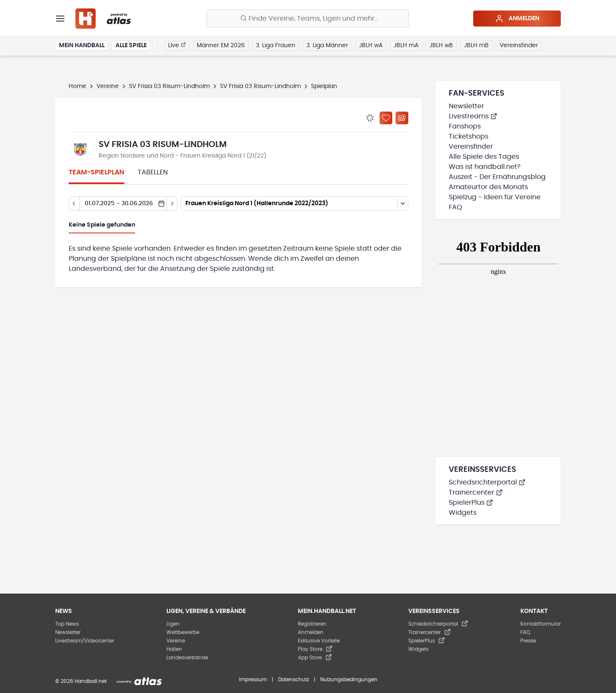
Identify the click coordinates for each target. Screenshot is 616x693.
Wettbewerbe (183, 632)
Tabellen (153, 172)
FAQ (455, 207)
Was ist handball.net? (485, 167)
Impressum (253, 680)
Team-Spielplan (96, 172)
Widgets (463, 513)
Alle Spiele (131, 45)
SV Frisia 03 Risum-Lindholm (169, 86)
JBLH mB (476, 45)
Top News (67, 624)
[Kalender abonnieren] (402, 118)
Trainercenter (476, 492)
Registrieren (312, 624)
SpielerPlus (471, 503)
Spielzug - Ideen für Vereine (495, 197)
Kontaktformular (541, 624)
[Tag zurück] (74, 203)
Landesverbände (187, 658)
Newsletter (466, 106)
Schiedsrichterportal (487, 482)
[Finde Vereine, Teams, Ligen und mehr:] (308, 19)
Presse (528, 641)
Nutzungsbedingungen (349, 680)
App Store (315, 658)
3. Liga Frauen (276, 45)
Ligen (173, 624)
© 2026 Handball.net (81, 681)
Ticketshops (469, 136)
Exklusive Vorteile (319, 641)
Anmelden (517, 19)
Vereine (108, 86)
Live (177, 45)
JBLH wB (441, 45)
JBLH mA (406, 45)
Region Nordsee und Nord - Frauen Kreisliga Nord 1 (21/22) (182, 156)
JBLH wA (371, 45)
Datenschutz (293, 680)
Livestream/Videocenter (85, 641)
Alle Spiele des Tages (484, 157)
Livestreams (473, 116)
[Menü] (60, 19)
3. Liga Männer (327, 45)
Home (78, 86)
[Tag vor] (172, 203)
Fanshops (465, 126)
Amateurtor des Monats (488, 187)
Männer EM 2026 (221, 45)
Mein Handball (82, 45)
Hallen (174, 649)
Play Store (315, 649)
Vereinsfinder (519, 45)
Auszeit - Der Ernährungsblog (497, 177)
